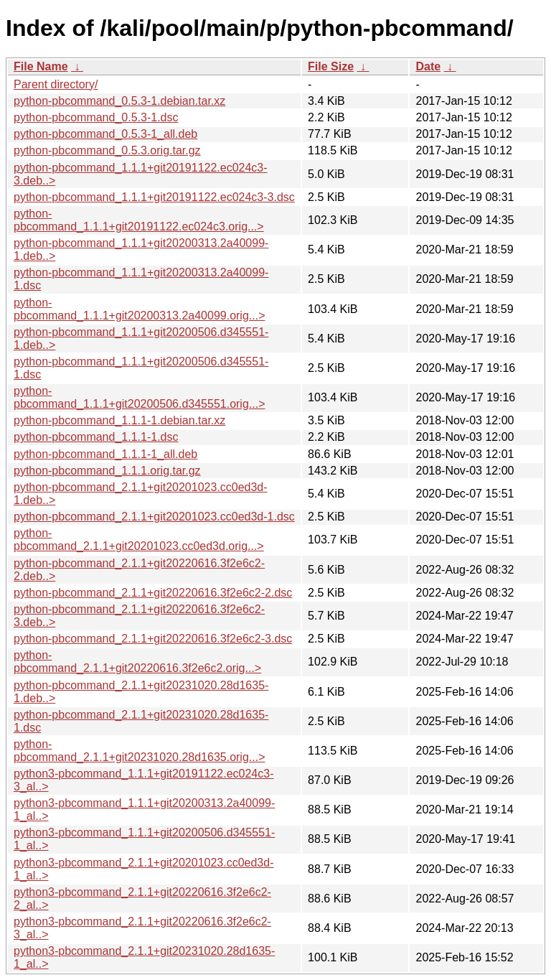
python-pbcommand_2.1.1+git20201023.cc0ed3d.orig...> (139, 540)
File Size (331, 66)
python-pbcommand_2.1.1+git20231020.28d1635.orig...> (140, 751)
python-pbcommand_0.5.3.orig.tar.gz (107, 150)
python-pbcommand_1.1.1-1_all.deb (105, 454)
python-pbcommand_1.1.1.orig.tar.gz (107, 471)
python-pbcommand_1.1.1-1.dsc (96, 437)
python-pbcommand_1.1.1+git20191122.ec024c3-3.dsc (154, 197)
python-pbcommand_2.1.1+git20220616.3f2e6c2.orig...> (137, 662)
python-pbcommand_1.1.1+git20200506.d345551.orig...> (140, 397)
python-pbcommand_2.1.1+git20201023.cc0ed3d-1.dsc (154, 517)
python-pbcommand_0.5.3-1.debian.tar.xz (119, 101)
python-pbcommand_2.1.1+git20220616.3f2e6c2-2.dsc (153, 593)
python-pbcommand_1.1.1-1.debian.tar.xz (119, 420)
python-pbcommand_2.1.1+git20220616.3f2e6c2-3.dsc (153, 639)
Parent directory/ (56, 84)
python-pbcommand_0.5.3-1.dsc (96, 117)
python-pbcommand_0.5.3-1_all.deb (105, 134)
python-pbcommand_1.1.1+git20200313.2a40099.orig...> (140, 309)
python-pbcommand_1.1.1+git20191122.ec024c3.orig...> (139, 220)
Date (428, 66)
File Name (41, 66)
